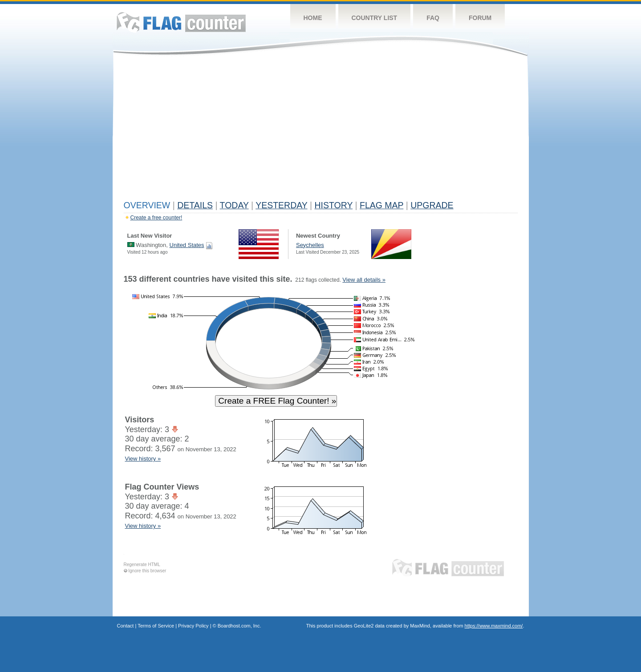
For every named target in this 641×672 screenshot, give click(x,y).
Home (313, 18)
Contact (126, 626)
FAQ (433, 18)
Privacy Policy (193, 626)
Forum (480, 18)
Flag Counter (181, 22)
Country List (375, 18)
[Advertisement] (321, 130)
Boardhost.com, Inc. (239, 626)
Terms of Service (156, 626)
